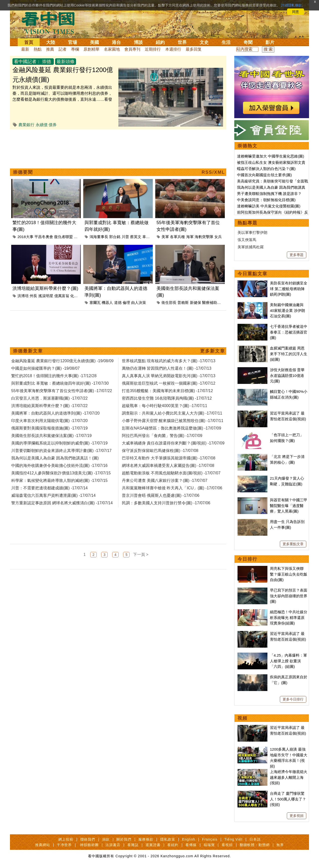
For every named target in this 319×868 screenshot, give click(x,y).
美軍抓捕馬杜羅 (251, 247)
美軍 (165, 237)
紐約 (160, 42)
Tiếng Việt (233, 839)
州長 (33, 296)
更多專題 (297, 255)
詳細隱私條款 (291, 5)
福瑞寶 (209, 845)
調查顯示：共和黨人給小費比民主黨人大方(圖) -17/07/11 (172, 413)
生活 (226, 42)
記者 (63, 49)
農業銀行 (26, 125)
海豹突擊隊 (204, 237)
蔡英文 (136, 237)
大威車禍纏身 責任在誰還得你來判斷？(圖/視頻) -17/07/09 (173, 443)
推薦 (50, 49)
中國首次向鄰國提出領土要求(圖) (264, 175)
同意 (296, 12)
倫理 (126, 303)
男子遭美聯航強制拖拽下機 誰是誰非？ (269, 194)
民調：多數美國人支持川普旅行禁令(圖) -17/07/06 (166, 503)
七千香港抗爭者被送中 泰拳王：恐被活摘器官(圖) (289, 332)
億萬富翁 (62, 296)
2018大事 (25, 237)
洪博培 (23, 296)
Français (210, 839)
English (189, 839)
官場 (73, 42)
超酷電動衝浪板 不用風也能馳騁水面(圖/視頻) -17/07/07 (171, 473)
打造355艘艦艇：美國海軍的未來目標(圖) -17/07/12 (167, 391)
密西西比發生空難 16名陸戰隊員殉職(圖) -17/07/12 (167, 398)
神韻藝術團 (89, 845)
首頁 (29, 42)
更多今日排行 (293, 699)
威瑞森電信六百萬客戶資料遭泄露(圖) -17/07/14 (53, 495)
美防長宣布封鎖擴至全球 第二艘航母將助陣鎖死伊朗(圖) (289, 289)
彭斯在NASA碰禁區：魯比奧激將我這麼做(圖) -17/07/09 (171, 428)
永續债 (42, 125)
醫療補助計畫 (213, 303)
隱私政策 (168, 839)
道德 (118, 303)
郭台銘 (115, 237)
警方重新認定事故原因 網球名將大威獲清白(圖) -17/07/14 (62, 503)
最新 (25, 49)
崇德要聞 (23, 172)
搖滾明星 (46, 296)
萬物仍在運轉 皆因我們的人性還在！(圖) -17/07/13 (167, 368)
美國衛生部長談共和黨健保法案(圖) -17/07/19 (51, 436)
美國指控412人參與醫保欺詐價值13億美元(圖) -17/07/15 (61, 473)
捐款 (106, 839)
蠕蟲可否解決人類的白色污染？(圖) (266, 169)
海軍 (190, 237)
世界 (182, 42)
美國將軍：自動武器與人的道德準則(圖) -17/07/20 (55, 413)
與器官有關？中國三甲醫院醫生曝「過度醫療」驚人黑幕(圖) (289, 506)
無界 (280, 845)
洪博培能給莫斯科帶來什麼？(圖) (45, 288)
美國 (94, 42)
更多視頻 (297, 816)
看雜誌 (133, 845)
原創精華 (91, 49)
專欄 (75, 49)
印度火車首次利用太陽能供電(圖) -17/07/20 (49, 421)
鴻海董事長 (99, 237)
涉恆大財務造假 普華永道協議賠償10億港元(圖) (287, 375)
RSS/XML (213, 172)
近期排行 (153, 49)
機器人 (107, 303)
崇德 (47, 62)
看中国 (51, 22)
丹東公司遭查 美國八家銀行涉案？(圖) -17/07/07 (165, 480)
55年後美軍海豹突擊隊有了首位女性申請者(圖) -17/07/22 (62, 391)
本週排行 (173, 49)
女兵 (218, 237)
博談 (138, 42)
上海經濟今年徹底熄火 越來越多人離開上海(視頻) (289, 777)
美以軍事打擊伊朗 (252, 232)
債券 (53, 125)
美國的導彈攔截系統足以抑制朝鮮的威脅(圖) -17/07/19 (59, 443)
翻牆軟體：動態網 (255, 845)
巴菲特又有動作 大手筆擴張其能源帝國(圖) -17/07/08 (169, 458)
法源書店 (113, 845)
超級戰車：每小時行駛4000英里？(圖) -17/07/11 (164, 406)
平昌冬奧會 (44, 237)
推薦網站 (43, 845)
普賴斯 (183, 303)
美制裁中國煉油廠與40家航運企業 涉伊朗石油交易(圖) (287, 310)
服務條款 (146, 839)
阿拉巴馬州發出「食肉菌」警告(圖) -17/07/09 (162, 436)
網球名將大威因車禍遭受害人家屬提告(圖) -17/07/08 (168, 466)
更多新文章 (213, 351)
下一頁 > (141, 555)
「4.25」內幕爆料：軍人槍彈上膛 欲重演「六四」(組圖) (288, 661)
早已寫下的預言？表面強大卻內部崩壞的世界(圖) (289, 596)
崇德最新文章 (28, 351)
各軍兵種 (177, 237)
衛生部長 (169, 303)
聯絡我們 (88, 839)
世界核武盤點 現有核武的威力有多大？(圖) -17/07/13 (169, 361)
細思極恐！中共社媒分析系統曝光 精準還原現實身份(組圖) (289, 617)
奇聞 (248, 42)
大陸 (51, 42)
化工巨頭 (78, 296)
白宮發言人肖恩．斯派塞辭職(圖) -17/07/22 (49, 398)
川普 (125, 237)
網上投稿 (66, 839)
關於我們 (124, 839)
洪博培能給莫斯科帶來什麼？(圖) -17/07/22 (49, 406)
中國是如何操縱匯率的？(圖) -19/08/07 (45, 368)
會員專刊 (132, 49)
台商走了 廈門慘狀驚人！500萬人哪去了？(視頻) (288, 799)
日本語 (255, 839)
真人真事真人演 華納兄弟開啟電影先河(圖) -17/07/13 (169, 376)
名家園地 (112, 49)
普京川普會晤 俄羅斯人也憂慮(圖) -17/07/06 (161, 495)
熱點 (38, 49)
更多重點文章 (293, 544)
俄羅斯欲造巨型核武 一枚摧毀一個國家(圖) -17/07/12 (169, 383)
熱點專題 (247, 223)
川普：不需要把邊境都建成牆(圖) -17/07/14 (49, 488)
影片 (270, 42)
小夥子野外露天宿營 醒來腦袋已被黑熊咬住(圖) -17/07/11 (173, 421)
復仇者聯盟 (63, 237)
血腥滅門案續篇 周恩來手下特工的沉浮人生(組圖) (289, 354)
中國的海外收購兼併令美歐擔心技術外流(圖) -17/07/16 (59, 466)
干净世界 (64, 845)
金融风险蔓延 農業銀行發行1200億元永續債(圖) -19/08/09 (62, 361)
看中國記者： (27, 62)
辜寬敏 (148, 237)
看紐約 (173, 845)
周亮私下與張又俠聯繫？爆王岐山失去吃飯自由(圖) (289, 574)
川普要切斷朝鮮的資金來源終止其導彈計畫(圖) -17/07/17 (61, 451)
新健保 (196, 303)
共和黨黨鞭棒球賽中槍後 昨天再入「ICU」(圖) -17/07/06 (172, 488)
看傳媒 (191, 845)
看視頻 (227, 845)
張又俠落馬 (247, 240)
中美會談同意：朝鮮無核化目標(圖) (266, 200)
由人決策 (139, 303)
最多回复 (194, 49)
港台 (116, 42)
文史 (204, 42)
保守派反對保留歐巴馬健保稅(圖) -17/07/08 (160, 451)
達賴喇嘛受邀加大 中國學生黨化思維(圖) (271, 156)
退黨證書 (153, 845)
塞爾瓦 (95, 303)
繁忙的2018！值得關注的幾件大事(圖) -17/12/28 (54, 376)
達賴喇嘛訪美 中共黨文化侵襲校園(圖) (269, 206)
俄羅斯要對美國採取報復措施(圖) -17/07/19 (49, 428)
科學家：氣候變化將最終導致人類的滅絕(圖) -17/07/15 (59, 480)
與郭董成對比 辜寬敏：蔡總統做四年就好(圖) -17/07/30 (60, 383)
